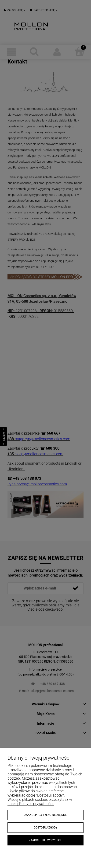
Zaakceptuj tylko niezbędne (46, 815)
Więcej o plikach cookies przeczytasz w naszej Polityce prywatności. (40, 802)
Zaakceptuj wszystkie (45, 840)
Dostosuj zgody (45, 828)
